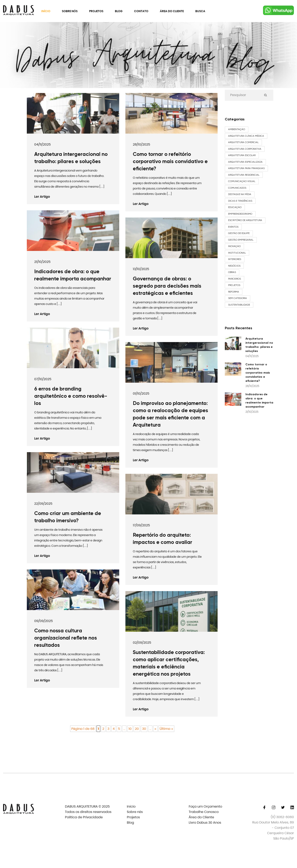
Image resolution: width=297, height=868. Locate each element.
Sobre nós (70, 11)
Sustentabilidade (239, 305)
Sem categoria (237, 298)
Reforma (234, 292)
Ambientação (237, 129)
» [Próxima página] (155, 729)
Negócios (234, 266)
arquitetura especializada (245, 162)
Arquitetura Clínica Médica (246, 136)
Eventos (233, 227)
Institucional (237, 253)
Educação (235, 207)
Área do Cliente (172, 11)
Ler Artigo (46, 197)
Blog (119, 11)
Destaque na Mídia (240, 194)
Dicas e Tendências (240, 201)
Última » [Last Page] (166, 729)
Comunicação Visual (242, 181)
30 (144, 729)
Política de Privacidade (84, 817)
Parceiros (235, 279)
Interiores (235, 259)
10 (130, 729)
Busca (200, 11)
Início (46, 11)
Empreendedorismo (240, 214)
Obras (232, 272)
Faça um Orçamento (205, 806)
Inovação (234, 246)
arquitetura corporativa (245, 149)
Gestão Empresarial (241, 240)
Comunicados (237, 188)
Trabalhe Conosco (204, 812)
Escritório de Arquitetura (245, 220)
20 (137, 729)
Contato (141, 11)
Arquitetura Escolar (242, 155)
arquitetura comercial (243, 142)
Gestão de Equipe (239, 233)
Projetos (96, 11)
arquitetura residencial (244, 175)
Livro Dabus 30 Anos (205, 823)
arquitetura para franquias (246, 168)
